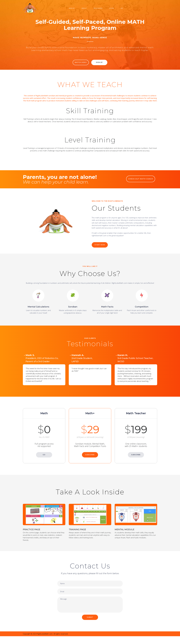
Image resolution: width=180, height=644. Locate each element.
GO (44, 456)
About (84, 8)
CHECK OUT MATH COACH (142, 181)
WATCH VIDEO (79, 63)
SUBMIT (90, 625)
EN (122, 8)
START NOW (100, 248)
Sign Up (72, 8)
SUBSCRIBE (90, 456)
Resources (98, 8)
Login (112, 8)
